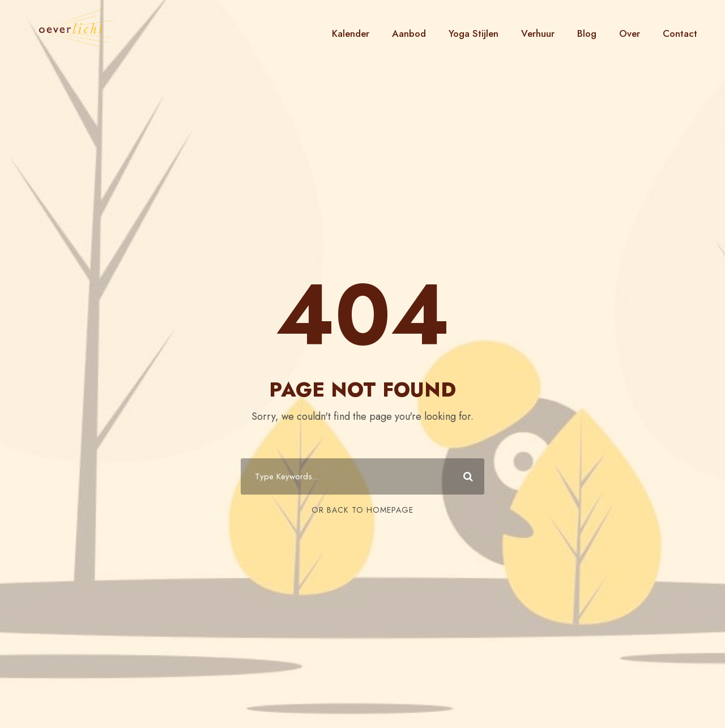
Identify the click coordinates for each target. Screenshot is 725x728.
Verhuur (538, 33)
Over (630, 33)
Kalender (351, 33)
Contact (680, 33)
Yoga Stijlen (474, 33)
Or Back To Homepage (362, 510)
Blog (587, 33)
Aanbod (409, 33)
